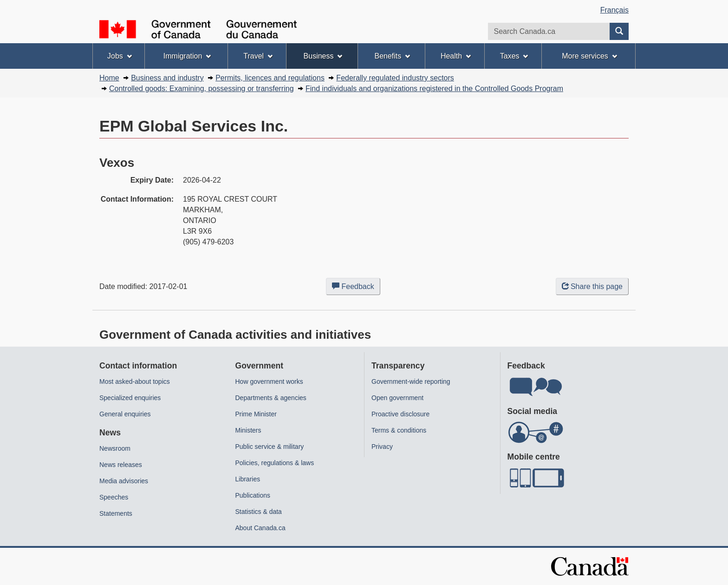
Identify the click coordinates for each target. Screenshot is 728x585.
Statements (116, 513)
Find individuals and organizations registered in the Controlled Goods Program (434, 89)
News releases (121, 465)
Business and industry (167, 78)
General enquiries (125, 414)
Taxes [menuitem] (514, 56)
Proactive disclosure (400, 414)
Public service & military (270, 447)
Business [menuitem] (323, 56)
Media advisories (124, 481)
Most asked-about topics (135, 381)
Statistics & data (259, 512)
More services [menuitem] (589, 56)
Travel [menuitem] (258, 56)
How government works (269, 381)
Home (109, 78)
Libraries (248, 479)
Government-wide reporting (411, 381)
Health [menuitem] (456, 56)
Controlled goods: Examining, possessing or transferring (201, 89)
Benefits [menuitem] (393, 56)
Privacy (382, 447)
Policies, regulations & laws (275, 463)
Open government (397, 398)
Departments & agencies (271, 398)
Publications (253, 495)
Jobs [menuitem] (120, 56)
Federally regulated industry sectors (395, 78)
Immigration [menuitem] (187, 56)
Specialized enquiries (130, 398)
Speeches (114, 497)
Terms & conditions (399, 430)
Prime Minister (256, 414)
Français (614, 10)
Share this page (592, 286)
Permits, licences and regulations (270, 78)
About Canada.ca (260, 528)
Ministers (248, 430)
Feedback (356, 288)
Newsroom (115, 448)
